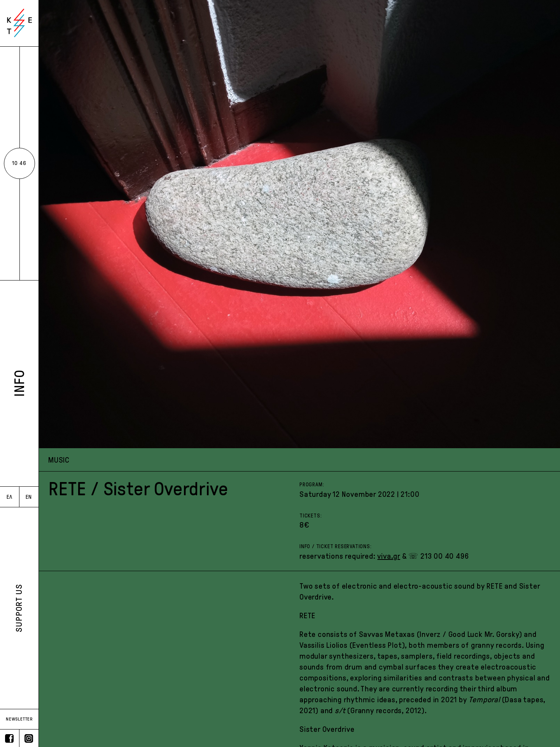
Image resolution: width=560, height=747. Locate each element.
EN (29, 497)
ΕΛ (10, 497)
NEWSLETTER (19, 719)
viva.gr (389, 556)
